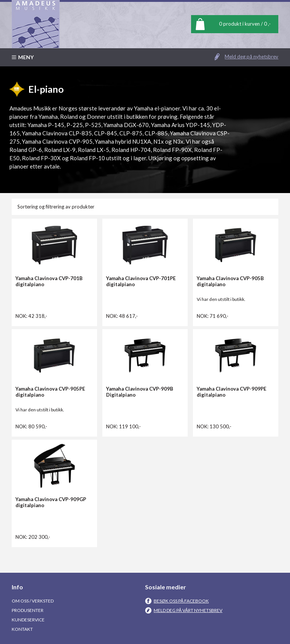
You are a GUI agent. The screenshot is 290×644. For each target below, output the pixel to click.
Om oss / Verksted (33, 601)
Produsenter (28, 610)
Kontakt (22, 629)
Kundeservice (28, 620)
